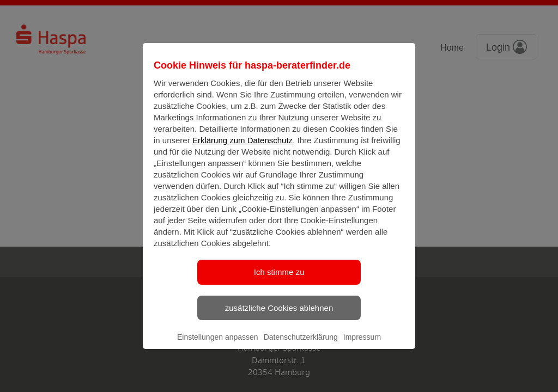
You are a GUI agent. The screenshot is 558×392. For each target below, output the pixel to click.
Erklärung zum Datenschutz (242, 149)
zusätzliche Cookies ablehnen (279, 317)
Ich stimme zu (279, 281)
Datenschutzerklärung (301, 346)
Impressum (362, 346)
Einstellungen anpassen (218, 346)
